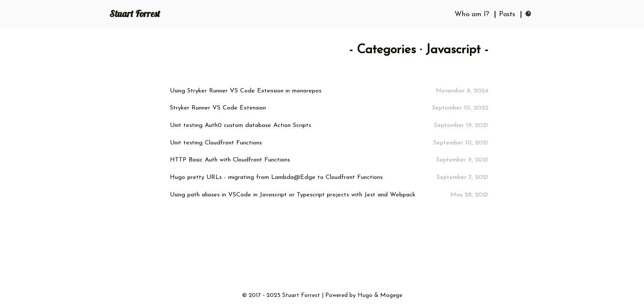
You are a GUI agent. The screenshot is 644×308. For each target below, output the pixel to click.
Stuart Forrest (135, 14)
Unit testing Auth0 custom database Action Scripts (240, 125)
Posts (507, 14)
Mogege (391, 295)
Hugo (365, 295)
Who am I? (472, 14)
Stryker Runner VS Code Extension (218, 108)
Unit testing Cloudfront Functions (216, 143)
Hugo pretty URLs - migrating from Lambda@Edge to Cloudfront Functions (276, 177)
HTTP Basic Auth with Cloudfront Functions (230, 160)
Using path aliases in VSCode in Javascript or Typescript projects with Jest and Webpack (293, 195)
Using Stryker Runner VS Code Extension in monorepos (246, 91)
